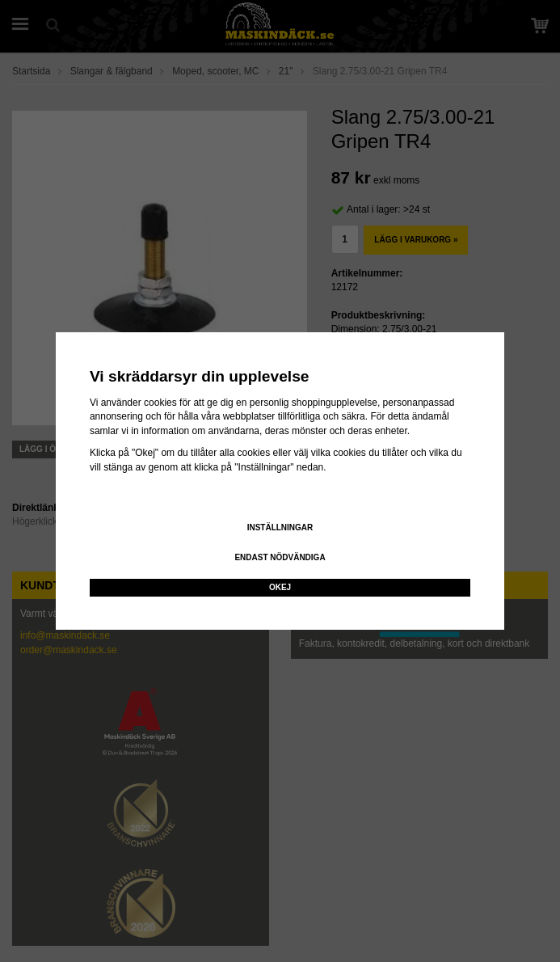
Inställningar (280, 527)
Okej (280, 587)
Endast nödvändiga (280, 557)
